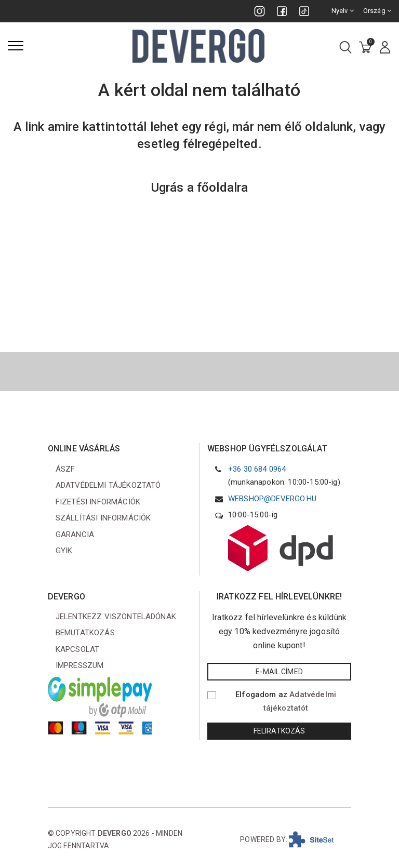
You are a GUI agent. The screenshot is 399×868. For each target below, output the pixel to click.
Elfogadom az (286, 701)
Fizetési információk (98, 502)
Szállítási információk (103, 518)
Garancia (75, 535)
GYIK (64, 551)
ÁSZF (65, 469)
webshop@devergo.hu (272, 499)
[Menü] (16, 46)
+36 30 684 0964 (257, 469)
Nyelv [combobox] (343, 11)
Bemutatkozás (85, 633)
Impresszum (80, 665)
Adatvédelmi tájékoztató (108, 485)
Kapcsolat (77, 649)
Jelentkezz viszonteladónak (116, 617)
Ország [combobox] (377, 11)
